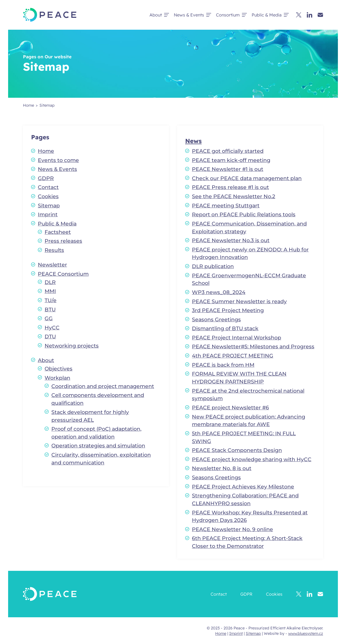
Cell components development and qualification (98, 399)
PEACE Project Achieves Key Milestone (243, 487)
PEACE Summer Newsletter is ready (239, 301)
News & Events (189, 15)
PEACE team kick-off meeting (231, 160)
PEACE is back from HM (223, 365)
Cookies (48, 196)
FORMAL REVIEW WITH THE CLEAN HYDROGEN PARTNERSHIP (239, 378)
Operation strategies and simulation (98, 446)
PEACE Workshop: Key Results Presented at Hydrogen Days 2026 (250, 516)
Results (54, 250)
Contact (48, 187)
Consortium (228, 15)
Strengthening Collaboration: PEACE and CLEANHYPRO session (245, 499)
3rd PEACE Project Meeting (228, 310)
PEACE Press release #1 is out (230, 187)
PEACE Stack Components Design (237, 450)
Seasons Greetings (216, 319)
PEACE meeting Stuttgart (226, 205)
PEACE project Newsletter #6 (230, 407)
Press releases (63, 241)
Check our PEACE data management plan (247, 178)
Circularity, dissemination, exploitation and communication (101, 459)
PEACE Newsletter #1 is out (228, 169)
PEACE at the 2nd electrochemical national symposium (248, 395)
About (156, 15)
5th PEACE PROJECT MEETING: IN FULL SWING (244, 437)
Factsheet (58, 232)
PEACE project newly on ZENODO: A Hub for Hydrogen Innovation (250, 253)
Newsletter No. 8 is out (222, 468)
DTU (50, 336)
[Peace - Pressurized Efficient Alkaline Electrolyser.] (50, 15)
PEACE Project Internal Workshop (237, 338)
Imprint (48, 214)
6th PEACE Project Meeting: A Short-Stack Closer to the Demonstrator (247, 542)
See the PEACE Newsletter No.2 (234, 196)
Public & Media (267, 15)
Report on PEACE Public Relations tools (244, 214)
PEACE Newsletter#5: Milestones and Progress (253, 346)
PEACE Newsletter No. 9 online (232, 529)
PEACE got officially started (228, 151)
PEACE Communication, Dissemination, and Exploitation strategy (249, 227)
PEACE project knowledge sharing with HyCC (252, 459)
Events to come (58, 160)
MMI (50, 291)
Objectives (59, 369)
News (193, 141)
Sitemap (49, 205)
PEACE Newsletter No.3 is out (231, 240)
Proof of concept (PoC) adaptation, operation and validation (96, 433)
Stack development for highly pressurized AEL (90, 416)
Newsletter (52, 265)
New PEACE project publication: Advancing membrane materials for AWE (249, 421)
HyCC (52, 328)
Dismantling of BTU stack (225, 328)
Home (46, 151)
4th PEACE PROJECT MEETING (233, 356)
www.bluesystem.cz (306, 633)
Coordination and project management (103, 386)
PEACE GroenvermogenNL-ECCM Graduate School (249, 279)
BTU (50, 309)
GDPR (46, 178)
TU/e (51, 300)
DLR (50, 282)
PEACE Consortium (63, 274)
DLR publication (213, 266)
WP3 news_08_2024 (219, 292)
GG (49, 318)
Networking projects (72, 346)
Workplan (57, 378)
